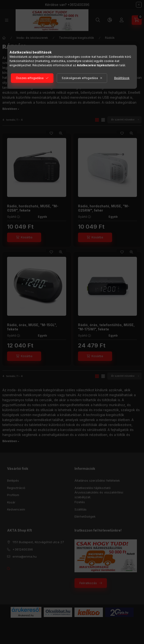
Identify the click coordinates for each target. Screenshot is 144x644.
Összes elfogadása (30, 78)
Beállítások (122, 78)
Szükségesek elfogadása (80, 78)
